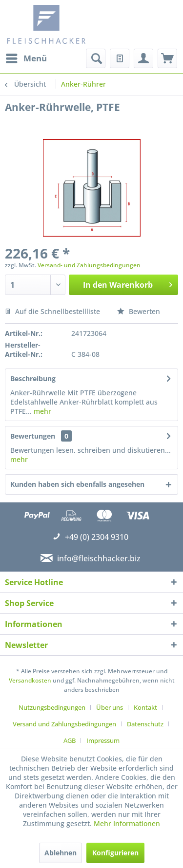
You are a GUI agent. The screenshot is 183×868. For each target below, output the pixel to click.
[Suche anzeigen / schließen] (96, 58)
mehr (41, 411)
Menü (26, 57)
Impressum (103, 740)
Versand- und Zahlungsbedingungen (89, 265)
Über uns (110, 707)
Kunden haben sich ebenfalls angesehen (77, 484)
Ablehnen (61, 853)
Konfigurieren (115, 853)
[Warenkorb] (167, 58)
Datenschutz (145, 724)
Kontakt (145, 707)
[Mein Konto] (143, 58)
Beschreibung (33, 379)
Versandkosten (30, 680)
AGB (70, 740)
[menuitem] (26, 58)
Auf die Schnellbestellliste (52, 311)
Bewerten (139, 311)
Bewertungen (33, 436)
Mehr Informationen (127, 823)
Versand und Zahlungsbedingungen (64, 724)
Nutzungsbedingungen (52, 707)
